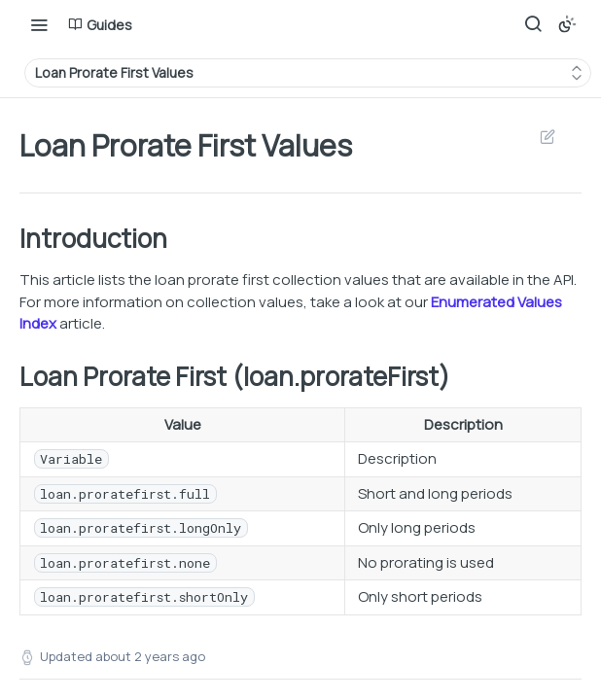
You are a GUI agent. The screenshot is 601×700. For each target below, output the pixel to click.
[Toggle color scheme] (567, 24)
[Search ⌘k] (533, 24)
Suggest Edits (547, 136)
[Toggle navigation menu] (39, 24)
